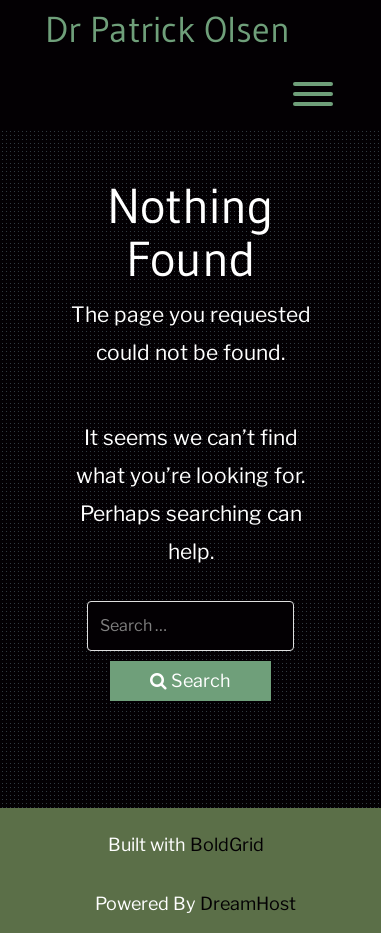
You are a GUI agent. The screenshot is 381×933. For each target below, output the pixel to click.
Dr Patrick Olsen (167, 30)
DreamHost (248, 903)
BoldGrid (227, 844)
